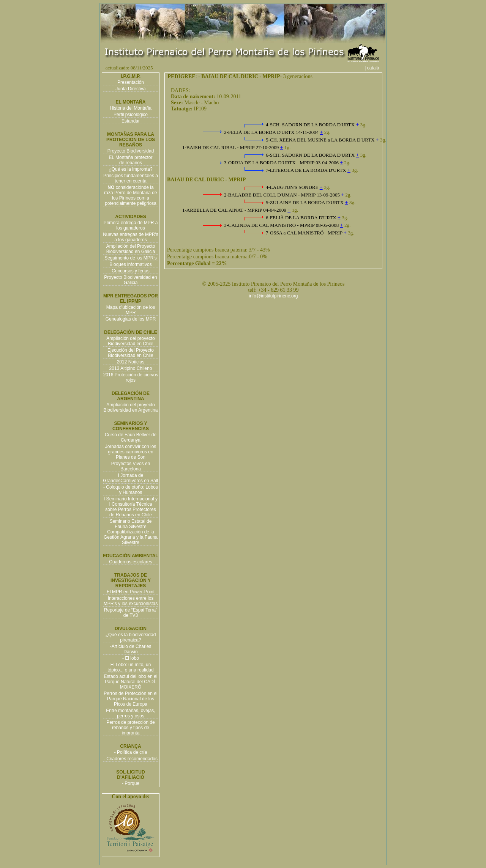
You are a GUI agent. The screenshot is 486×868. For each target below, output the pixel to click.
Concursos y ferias (130, 271)
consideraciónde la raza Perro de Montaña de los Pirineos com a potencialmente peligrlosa (130, 195)
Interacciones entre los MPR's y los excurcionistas (131, 601)
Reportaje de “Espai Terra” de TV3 (131, 613)
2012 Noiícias (131, 362)
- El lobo (131, 658)
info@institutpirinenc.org (274, 296)
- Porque (131, 783)
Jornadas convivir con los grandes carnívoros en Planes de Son (131, 452)
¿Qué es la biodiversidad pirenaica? (131, 637)
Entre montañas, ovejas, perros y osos (130, 713)
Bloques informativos (130, 264)
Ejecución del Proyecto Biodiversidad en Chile (131, 353)
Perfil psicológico (131, 115)
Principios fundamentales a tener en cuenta (131, 178)
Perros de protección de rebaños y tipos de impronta (130, 728)
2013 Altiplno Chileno (131, 368)
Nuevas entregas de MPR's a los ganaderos (131, 237)
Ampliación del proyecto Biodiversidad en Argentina (131, 407)
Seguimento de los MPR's (131, 258)
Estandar (131, 121)
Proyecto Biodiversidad (131, 151)
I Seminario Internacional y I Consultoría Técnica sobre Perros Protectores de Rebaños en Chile (131, 507)
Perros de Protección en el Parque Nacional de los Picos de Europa (130, 699)
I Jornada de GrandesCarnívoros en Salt (130, 478)
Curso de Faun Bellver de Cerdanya (131, 437)
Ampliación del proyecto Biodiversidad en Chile (130, 341)
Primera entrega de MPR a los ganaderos (131, 225)
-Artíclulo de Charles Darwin (131, 649)
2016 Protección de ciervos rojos (131, 377)
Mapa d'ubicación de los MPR (131, 310)
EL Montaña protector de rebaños (131, 160)
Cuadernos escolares (130, 562)
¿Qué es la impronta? (130, 169)
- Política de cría (131, 752)
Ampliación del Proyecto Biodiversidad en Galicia (131, 249)
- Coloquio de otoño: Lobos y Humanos (131, 490)
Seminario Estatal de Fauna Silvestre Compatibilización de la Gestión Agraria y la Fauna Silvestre (131, 532)
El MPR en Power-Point (131, 592)
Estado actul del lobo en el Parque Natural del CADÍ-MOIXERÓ (131, 682)
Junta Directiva (130, 89)
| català (374, 68)
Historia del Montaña (131, 108)
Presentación (131, 82)
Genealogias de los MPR (131, 319)
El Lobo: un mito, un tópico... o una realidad (130, 667)
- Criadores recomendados (131, 759)
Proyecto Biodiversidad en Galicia (130, 280)
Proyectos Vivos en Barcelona (131, 466)
